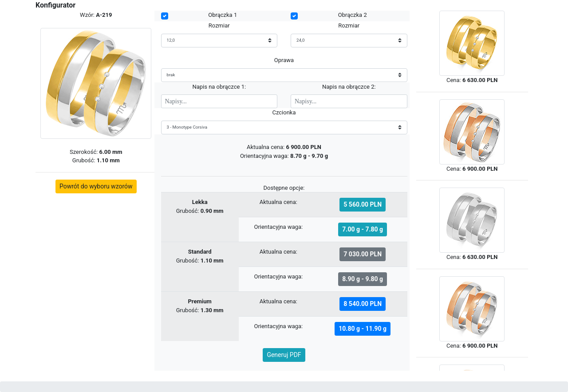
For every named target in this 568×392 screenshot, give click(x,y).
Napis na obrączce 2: (349, 87)
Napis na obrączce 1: (219, 87)
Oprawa (284, 60)
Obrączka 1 (223, 15)
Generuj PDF (284, 355)
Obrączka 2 (353, 15)
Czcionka (284, 112)
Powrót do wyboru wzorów (96, 186)
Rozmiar (219, 25)
